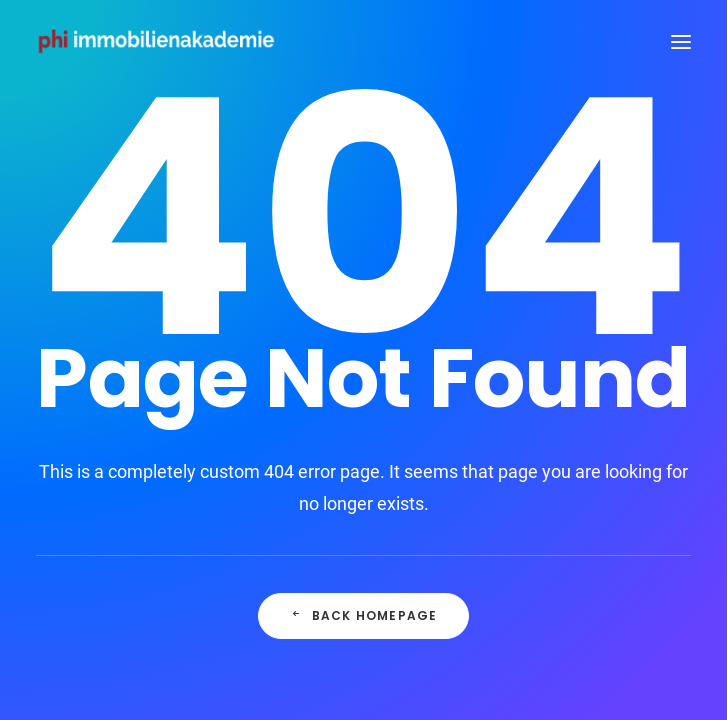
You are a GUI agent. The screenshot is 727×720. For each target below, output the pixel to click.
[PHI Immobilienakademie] (161, 42)
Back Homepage (364, 615)
